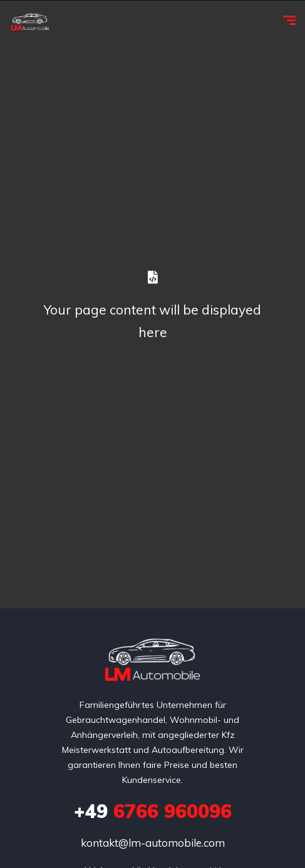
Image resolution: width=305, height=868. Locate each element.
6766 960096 (153, 811)
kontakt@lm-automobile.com (153, 843)
